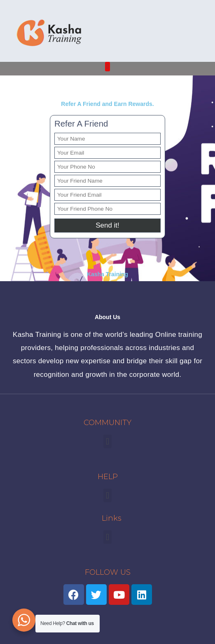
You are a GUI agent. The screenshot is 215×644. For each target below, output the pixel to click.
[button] (108, 67)
